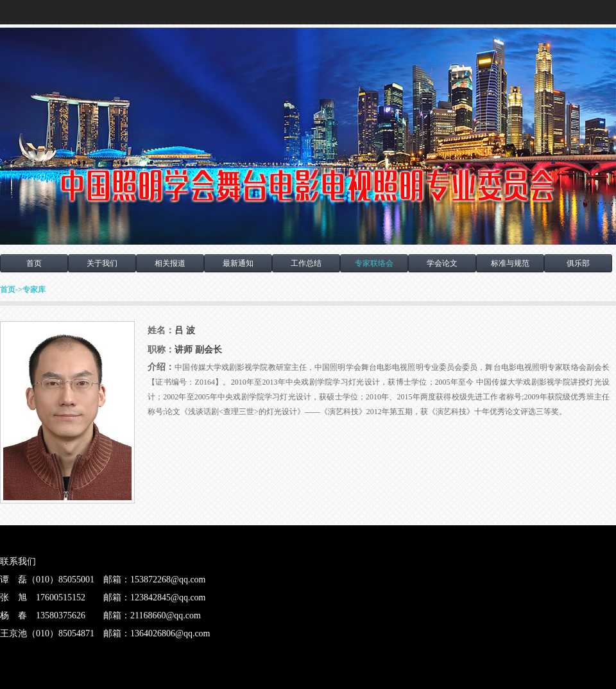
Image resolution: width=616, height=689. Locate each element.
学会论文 (442, 263)
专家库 (34, 290)
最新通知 (238, 263)
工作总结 (306, 263)
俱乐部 (578, 263)
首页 (34, 263)
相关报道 (170, 263)
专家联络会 (374, 263)
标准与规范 (510, 263)
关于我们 (102, 263)
